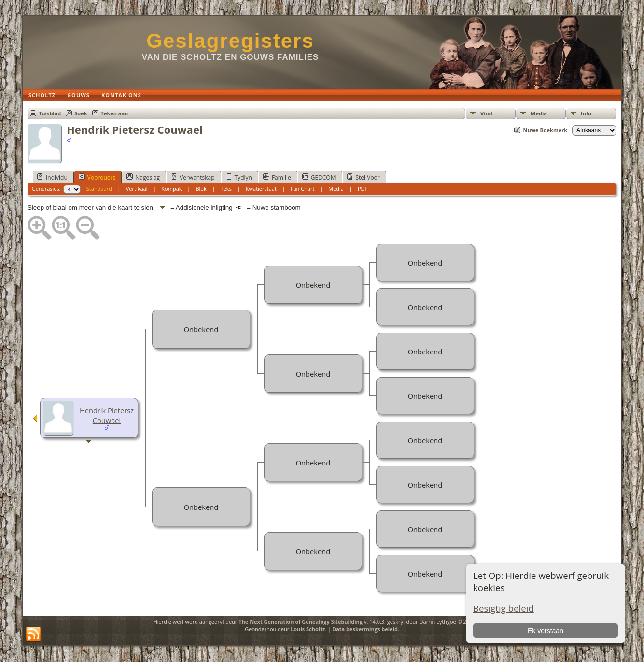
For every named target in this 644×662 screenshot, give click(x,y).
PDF (363, 189)
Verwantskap (193, 177)
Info (586, 113)
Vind (486, 113)
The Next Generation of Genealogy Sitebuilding (301, 622)
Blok (201, 189)
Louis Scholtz (308, 629)
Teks (226, 189)
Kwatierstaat (261, 189)
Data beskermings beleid (365, 629)
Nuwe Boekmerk (545, 130)
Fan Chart (303, 189)
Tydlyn (239, 177)
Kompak (171, 189)
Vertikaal (137, 189)
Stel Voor (364, 177)
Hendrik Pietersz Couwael (107, 415)
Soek (81, 113)
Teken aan (115, 113)
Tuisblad (50, 113)
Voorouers (97, 177)
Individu (52, 177)
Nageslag (143, 177)
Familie (277, 177)
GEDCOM (319, 177)
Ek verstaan (546, 631)
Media (539, 113)
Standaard (99, 189)
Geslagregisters (230, 41)
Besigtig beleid (504, 608)
